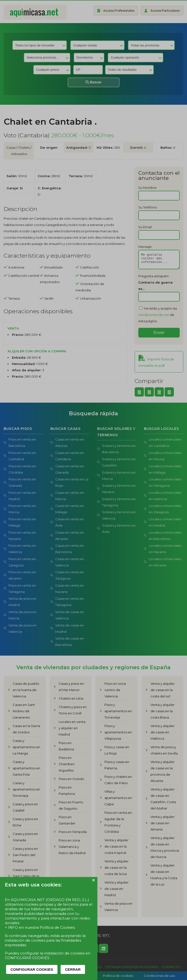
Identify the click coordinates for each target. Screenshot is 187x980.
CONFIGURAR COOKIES (32, 969)
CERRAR (73, 969)
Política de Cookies (57, 927)
